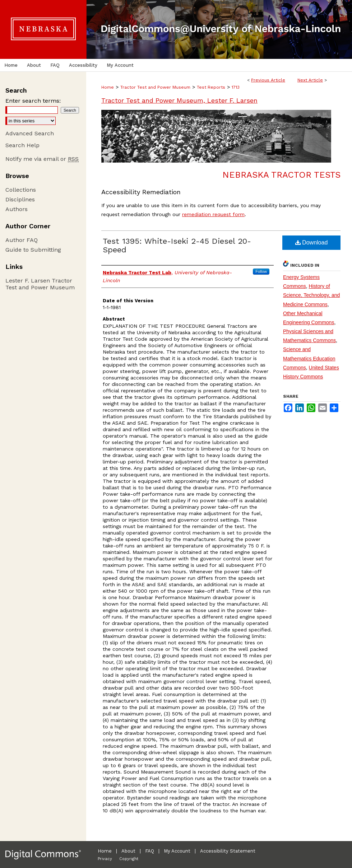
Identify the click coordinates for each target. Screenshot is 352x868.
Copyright (129, 859)
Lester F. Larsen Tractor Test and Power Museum (40, 284)
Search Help (22, 145)
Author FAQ (22, 240)
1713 (236, 87)
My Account (177, 851)
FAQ (150, 851)
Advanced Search (30, 133)
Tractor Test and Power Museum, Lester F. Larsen (179, 100)
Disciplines (20, 199)
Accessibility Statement (228, 851)
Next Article (310, 80)
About (128, 851)
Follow (261, 271)
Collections (21, 190)
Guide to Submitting (33, 250)
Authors (17, 209)
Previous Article (268, 80)
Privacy (105, 859)
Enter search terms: (33, 101)
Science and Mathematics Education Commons (309, 358)
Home (108, 87)
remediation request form (213, 214)
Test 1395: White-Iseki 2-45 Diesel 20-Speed (177, 245)
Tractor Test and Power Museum (155, 87)
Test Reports (211, 87)
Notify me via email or (42, 159)
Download (312, 242)
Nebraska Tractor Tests (281, 175)
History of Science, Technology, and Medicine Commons (311, 295)
